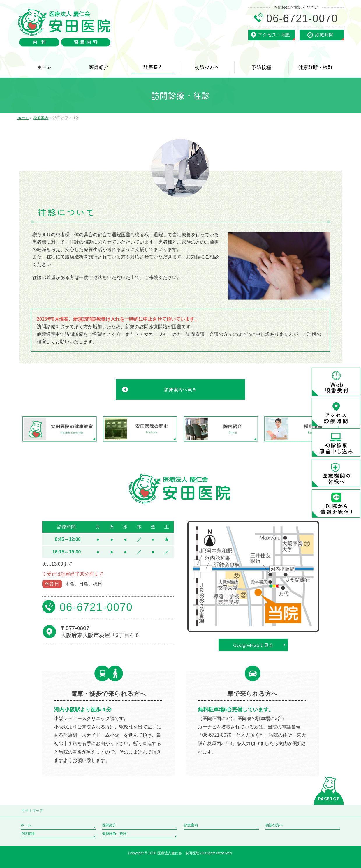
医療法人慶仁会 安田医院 (179, 853)
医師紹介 (109, 825)
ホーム (26, 825)
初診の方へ (274, 825)
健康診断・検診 (115, 834)
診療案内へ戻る (180, 389)
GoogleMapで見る (253, 645)
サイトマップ (32, 811)
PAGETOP (329, 799)
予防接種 (28, 834)
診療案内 (191, 825)
